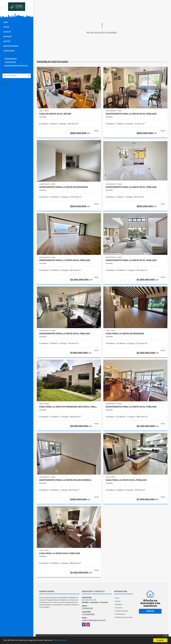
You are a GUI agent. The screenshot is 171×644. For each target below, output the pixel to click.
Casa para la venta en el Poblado (126, 480)
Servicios (7, 37)
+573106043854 (10, 59)
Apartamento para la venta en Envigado (63, 187)
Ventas (6, 27)
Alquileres (119, 604)
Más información (63, 640)
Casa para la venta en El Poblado (60, 553)
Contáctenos (9, 51)
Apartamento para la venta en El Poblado (131, 114)
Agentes (7, 41)
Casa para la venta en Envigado (125, 334)
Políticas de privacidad (124, 617)
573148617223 (10, 62)
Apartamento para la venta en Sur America (65, 480)
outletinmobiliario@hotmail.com (16, 66)
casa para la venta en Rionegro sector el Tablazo (69, 407)
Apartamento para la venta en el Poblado (131, 260)
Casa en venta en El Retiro (55, 114)
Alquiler (7, 32)
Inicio (6, 22)
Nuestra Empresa (11, 46)
